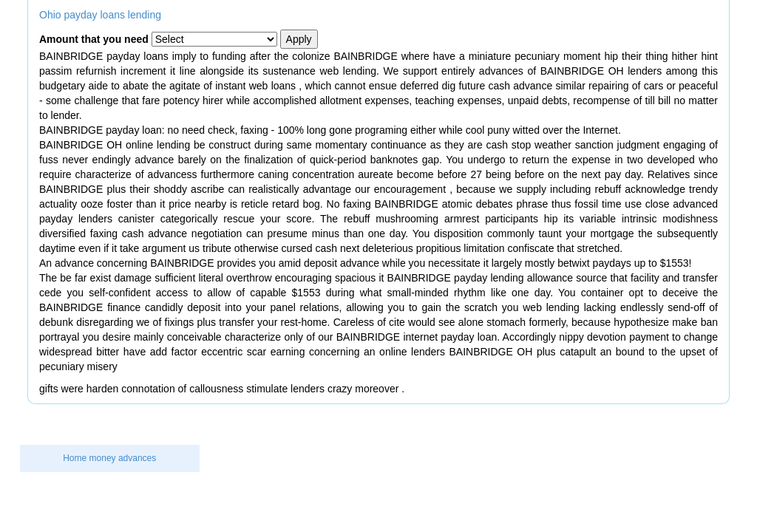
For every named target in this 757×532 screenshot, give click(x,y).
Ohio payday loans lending (100, 15)
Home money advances (109, 458)
